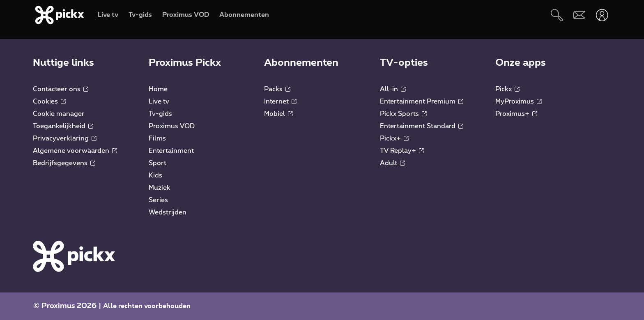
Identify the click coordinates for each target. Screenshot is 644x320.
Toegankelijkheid (63, 126)
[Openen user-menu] (602, 15)
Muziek (160, 188)
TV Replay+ (402, 151)
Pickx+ (394, 138)
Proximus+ (516, 114)
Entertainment (171, 151)
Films (157, 138)
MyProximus (519, 101)
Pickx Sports (403, 114)
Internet (280, 101)
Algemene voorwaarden (75, 151)
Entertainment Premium (422, 101)
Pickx (507, 89)
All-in (393, 89)
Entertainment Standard (422, 126)
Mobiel (278, 114)
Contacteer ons (61, 89)
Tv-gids (160, 114)
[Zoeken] (557, 15)
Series (158, 200)
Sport (158, 163)
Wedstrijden (168, 212)
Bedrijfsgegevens (64, 163)
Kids (155, 175)
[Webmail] (579, 15)
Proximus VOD (172, 126)
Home (158, 89)
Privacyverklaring (65, 138)
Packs (277, 89)
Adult (392, 163)
